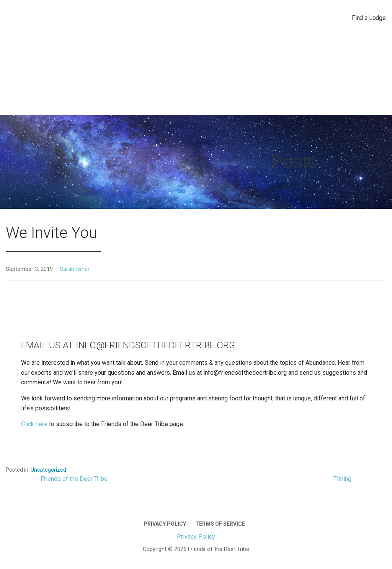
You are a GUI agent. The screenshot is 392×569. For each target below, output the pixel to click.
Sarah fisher (75, 269)
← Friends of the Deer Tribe (70, 479)
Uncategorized (48, 470)
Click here (35, 424)
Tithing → (346, 479)
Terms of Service (220, 524)
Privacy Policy (165, 524)
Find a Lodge (369, 18)
